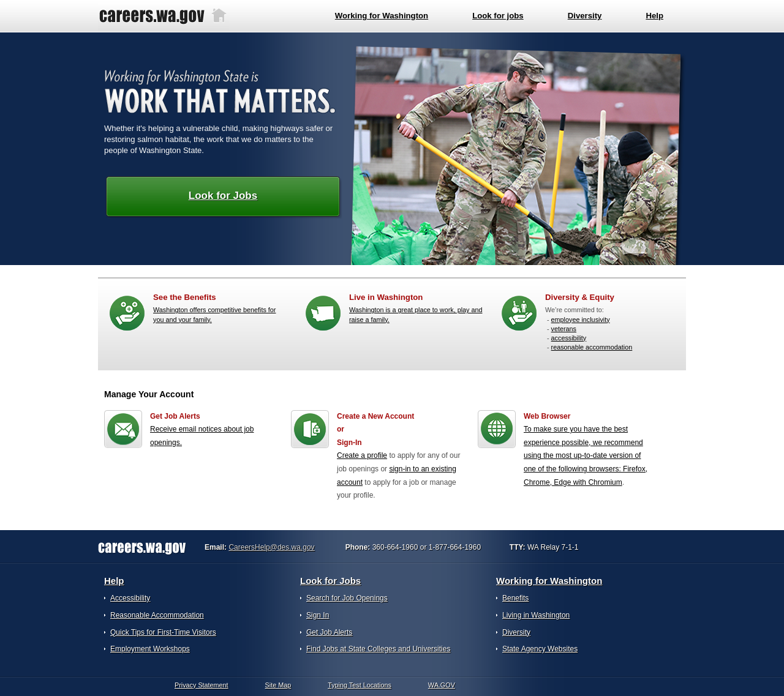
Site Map (278, 685)
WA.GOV (442, 685)
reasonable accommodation (592, 347)
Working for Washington (549, 581)
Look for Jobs (223, 196)
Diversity (516, 632)
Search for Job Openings (347, 598)
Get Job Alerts (329, 632)
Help (114, 581)
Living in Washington (536, 615)
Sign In (318, 615)
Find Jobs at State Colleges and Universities (378, 649)
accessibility (569, 338)
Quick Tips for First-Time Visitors (163, 632)
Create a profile (362, 455)
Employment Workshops (150, 649)
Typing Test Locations (360, 685)
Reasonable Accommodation (157, 615)
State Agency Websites (540, 649)
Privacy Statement (202, 685)
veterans (564, 329)
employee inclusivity (581, 320)
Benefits (515, 598)
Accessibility (130, 598)
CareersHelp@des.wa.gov (271, 547)
